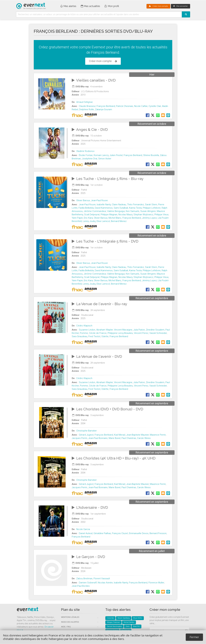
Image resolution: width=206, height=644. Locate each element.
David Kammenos (104, 208)
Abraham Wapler (105, 330)
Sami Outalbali (121, 208)
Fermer (194, 637)
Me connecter (180, 6)
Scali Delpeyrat (92, 215)
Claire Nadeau (119, 205)
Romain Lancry (101, 155)
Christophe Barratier (87, 431)
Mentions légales (70, 617)
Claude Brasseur (87, 106)
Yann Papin (77, 218)
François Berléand (106, 106)
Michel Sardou (129, 622)
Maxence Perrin (158, 435)
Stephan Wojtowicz (143, 215)
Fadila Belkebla (86, 208)
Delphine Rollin (87, 109)
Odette (105, 336)
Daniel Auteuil (86, 533)
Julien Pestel (116, 155)
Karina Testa (135, 208)
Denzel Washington (114, 626)
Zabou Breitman (84, 579)
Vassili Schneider (158, 333)
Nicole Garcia (83, 529)
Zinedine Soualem (155, 330)
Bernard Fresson (158, 533)
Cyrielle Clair (155, 106)
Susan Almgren (148, 211)
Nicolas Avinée (105, 583)
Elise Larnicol (103, 221)
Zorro (128, 626)
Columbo (110, 618)
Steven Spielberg (124, 618)
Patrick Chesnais (125, 106)
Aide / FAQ (66, 627)
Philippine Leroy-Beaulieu (120, 333)
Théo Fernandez (136, 205)
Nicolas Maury (125, 215)
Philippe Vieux (161, 215)
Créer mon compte (158, 6)
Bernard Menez (119, 221)
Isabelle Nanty (104, 205)
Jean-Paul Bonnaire (98, 438)
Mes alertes (68, 6)
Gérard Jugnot (86, 435)
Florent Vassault (102, 579)
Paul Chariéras (129, 438)
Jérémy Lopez (149, 218)
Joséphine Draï (90, 159)
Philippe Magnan (109, 215)
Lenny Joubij (89, 221)
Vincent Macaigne (123, 330)
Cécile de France (98, 333)
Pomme (84, 333)
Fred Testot (94, 336)
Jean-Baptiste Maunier (138, 435)
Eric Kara (88, 218)
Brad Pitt (136, 626)
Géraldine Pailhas (102, 533)
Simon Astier (105, 159)
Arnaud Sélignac (85, 102)
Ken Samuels (133, 211)
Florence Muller (156, 583)
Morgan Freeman (113, 622)
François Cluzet (120, 533)
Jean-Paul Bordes (81, 586)
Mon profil (112, 6)
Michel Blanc (115, 218)
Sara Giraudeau (80, 336)
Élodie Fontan (86, 155)
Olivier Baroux (83, 200)
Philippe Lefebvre (152, 208)
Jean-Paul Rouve (99, 200)
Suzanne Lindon (87, 330)
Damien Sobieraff (88, 583)
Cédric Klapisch (84, 326)
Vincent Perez (141, 333)
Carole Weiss (144, 438)
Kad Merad (120, 435)
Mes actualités (91, 6)
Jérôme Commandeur (95, 211)
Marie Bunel (115, 438)
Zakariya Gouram (104, 109)
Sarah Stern (151, 205)
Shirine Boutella (151, 155)
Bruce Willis (138, 618)
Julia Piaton (139, 330)
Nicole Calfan (141, 106)
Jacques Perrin (79, 438)
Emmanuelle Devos (139, 533)
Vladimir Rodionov (85, 151)
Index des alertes (70, 622)
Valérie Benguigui (116, 211)
